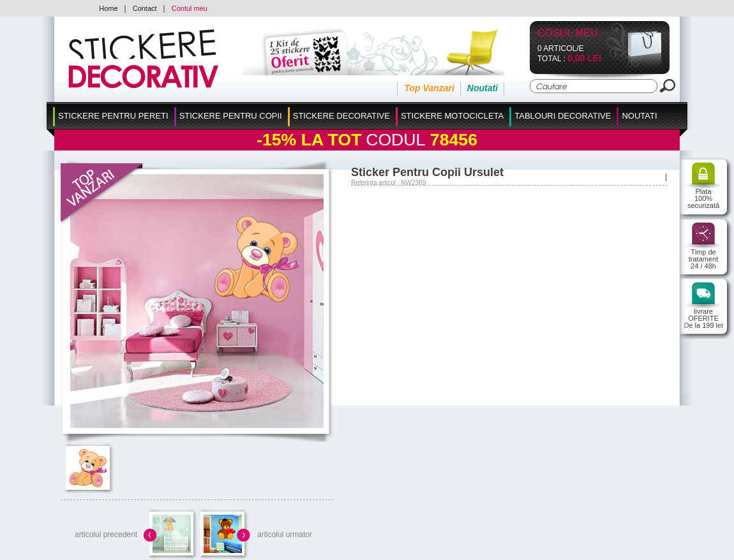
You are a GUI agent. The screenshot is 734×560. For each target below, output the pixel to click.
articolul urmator (285, 534)
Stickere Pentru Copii (231, 116)
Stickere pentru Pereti (113, 116)
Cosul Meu (568, 33)
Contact (145, 8)
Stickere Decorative (341, 116)
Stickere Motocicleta (452, 116)
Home (108, 8)
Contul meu (190, 8)
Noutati (483, 88)
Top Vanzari (429, 88)
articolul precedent (106, 534)
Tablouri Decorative (563, 116)
